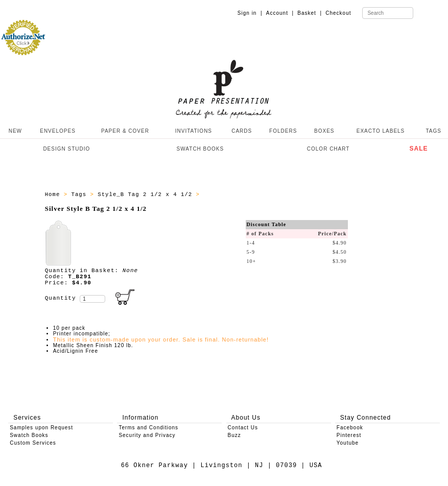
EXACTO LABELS (381, 131)
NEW (14, 131)
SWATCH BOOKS (201, 149)
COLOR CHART (328, 149)
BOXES (324, 131)
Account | (280, 13)
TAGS (433, 131)
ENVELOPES (58, 131)
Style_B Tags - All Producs (252, 195)
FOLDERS (283, 131)
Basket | (310, 13)
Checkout (338, 13)
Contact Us (243, 428)
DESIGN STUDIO (66, 149)
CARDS (242, 131)
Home (54, 195)
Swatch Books (29, 435)
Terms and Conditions (148, 428)
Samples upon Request (41, 428)
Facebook (350, 428)
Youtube (348, 443)
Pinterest (349, 435)
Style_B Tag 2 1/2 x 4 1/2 (147, 195)
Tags (81, 195)
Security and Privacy (147, 435)
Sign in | (250, 13)
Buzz (234, 435)
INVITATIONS (194, 131)
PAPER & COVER (125, 131)
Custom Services (33, 443)
